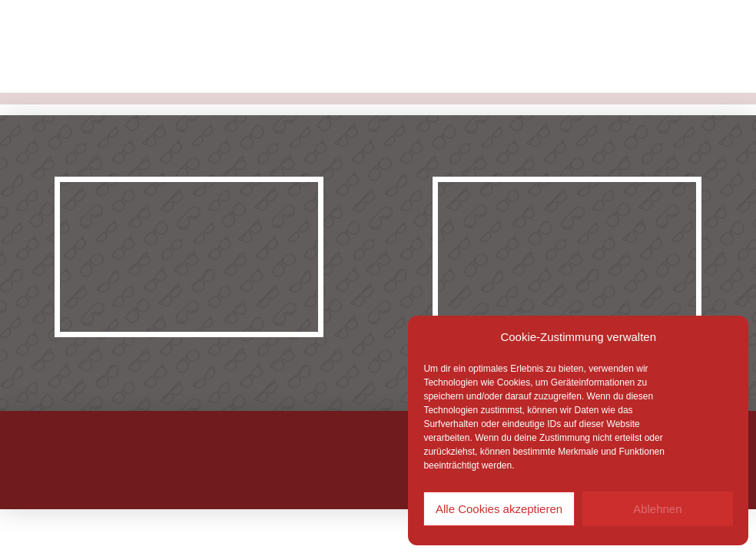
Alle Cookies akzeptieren (499, 509)
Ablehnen (657, 509)
